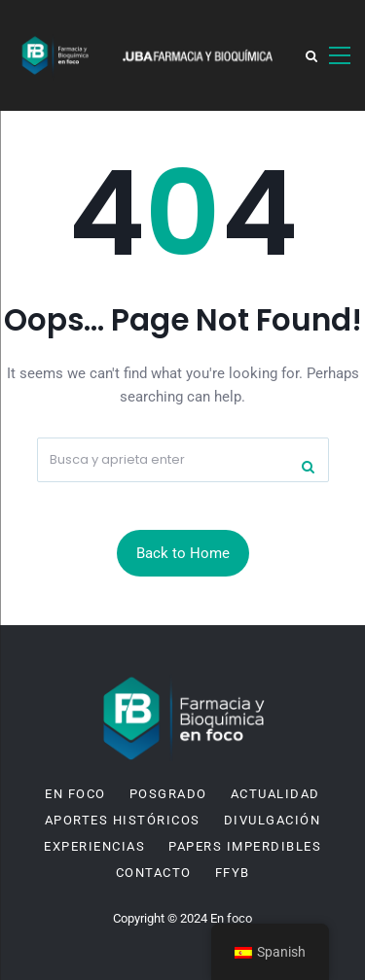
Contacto (154, 873)
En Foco (75, 794)
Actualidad (275, 794)
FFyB (233, 873)
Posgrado (168, 794)
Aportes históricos (123, 821)
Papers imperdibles (245, 847)
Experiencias (94, 847)
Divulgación (273, 821)
